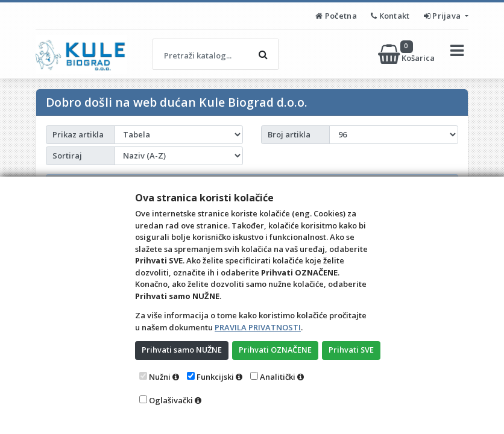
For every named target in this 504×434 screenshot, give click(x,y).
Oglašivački (171, 400)
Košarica (407, 54)
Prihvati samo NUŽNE (182, 350)
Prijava (443, 16)
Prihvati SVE (353, 350)
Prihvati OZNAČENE (276, 350)
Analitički (278, 377)
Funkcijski (215, 377)
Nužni (160, 377)
